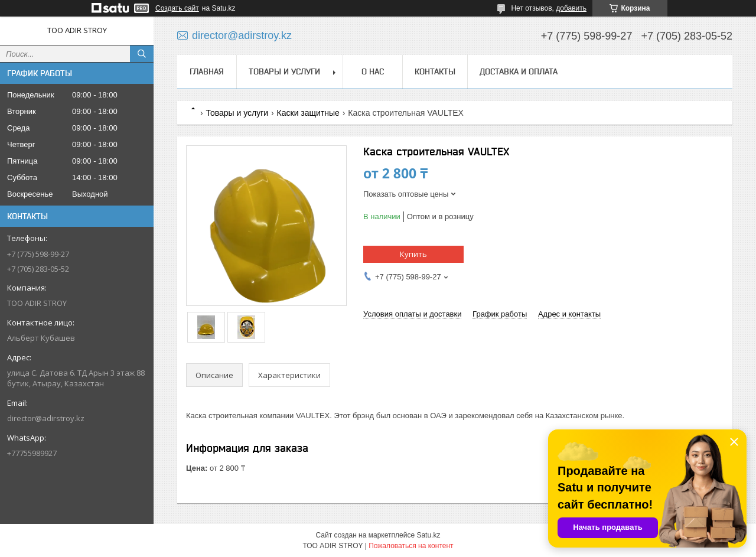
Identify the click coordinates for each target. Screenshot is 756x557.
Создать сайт (177, 8)
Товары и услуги (284, 71)
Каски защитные (308, 113)
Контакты (435, 71)
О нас (373, 71)
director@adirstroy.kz (46, 418)
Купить (413, 254)
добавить (571, 8)
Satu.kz (428, 535)
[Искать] (142, 54)
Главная (207, 71)
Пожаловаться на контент (411, 546)
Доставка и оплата (519, 71)
